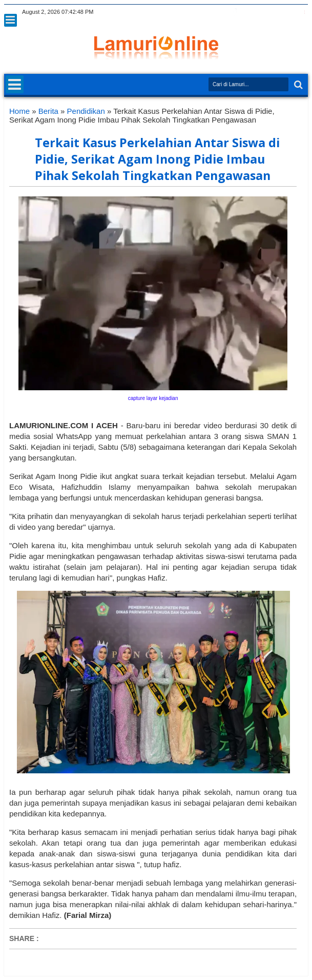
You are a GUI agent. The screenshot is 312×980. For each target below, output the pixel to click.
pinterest (301, 12)
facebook (235, 12)
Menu (11, 20)
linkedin (275, 12)
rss (261, 12)
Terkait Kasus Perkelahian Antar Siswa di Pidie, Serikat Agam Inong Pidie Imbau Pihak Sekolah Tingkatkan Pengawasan (157, 159)
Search (297, 85)
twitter (221, 12)
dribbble (288, 12)
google (248, 12)
